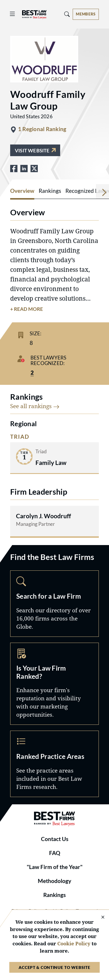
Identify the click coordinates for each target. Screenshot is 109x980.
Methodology (54, 881)
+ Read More (27, 309)
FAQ (55, 853)
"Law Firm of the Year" (55, 867)
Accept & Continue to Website (54, 967)
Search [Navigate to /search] (54, 603)
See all (35, 406)
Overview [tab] (22, 191)
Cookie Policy (74, 943)
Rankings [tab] (50, 191)
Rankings (54, 895)
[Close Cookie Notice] (99, 918)
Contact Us (55, 839)
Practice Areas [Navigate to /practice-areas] (54, 764)
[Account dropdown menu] (86, 14)
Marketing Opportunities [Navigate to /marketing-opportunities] (54, 684)
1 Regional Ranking (42, 129)
